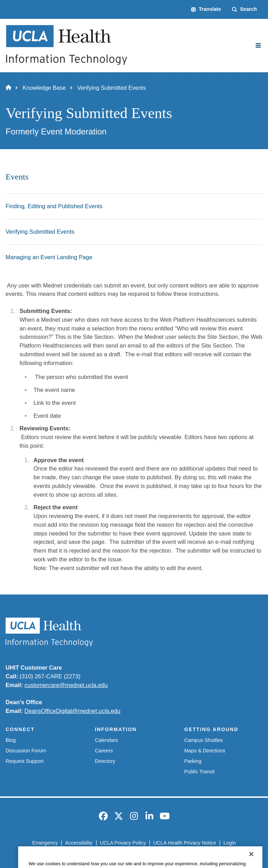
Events (17, 177)
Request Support (25, 761)
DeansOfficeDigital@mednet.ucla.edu (72, 711)
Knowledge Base (44, 88)
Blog (11, 740)
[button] (206, 9)
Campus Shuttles (203, 740)
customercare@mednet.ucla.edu (66, 685)
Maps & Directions (205, 751)
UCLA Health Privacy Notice (185, 843)
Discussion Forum (26, 751)
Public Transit (199, 772)
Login (229, 843)
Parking (193, 761)
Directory (105, 761)
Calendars (106, 740)
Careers (104, 751)
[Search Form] (244, 9)
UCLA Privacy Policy (123, 843)
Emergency (45, 843)
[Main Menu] (258, 45)
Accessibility (79, 843)
